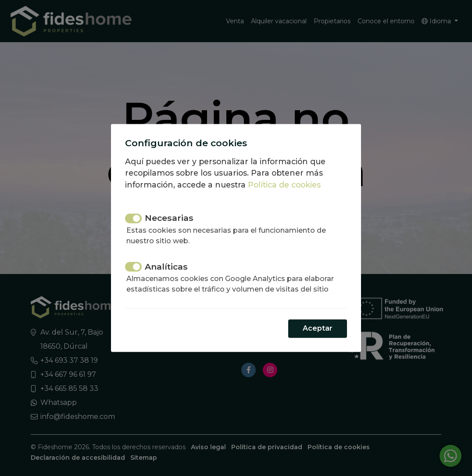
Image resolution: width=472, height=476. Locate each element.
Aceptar (318, 329)
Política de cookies (284, 185)
